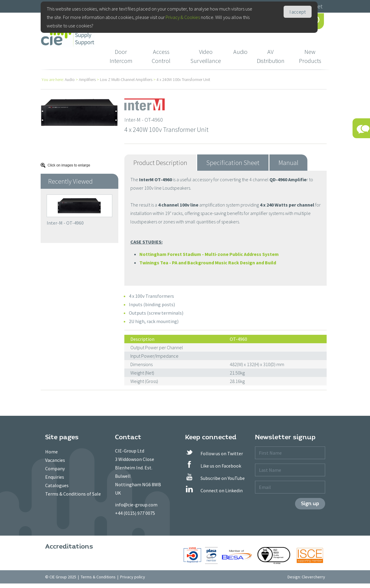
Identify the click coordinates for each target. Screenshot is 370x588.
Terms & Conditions (98, 577)
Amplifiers (87, 79)
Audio (240, 52)
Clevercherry (313, 577)
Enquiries (55, 477)
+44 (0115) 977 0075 (135, 513)
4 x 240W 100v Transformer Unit (183, 79)
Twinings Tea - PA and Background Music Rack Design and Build (208, 263)
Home (51, 452)
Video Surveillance (206, 56)
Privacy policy (133, 577)
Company (55, 468)
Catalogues (57, 485)
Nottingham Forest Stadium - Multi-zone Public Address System (209, 254)
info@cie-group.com (136, 505)
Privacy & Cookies (183, 17)
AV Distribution (271, 56)
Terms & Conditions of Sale (73, 494)
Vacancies (55, 460)
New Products (310, 56)
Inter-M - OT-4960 (65, 223)
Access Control (161, 56)
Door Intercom (121, 56)
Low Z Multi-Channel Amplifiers (126, 79)
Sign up (310, 504)
